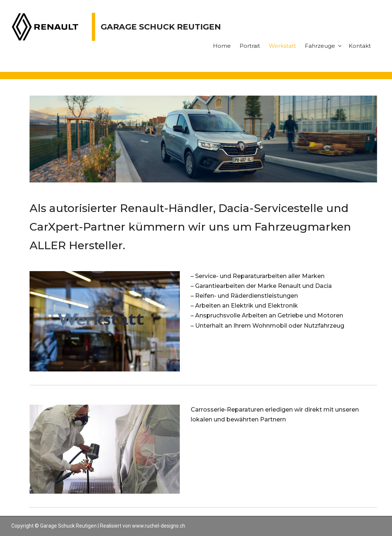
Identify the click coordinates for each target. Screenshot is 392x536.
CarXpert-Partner (77, 227)
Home (222, 46)
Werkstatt (282, 46)
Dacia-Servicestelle (271, 208)
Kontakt (360, 46)
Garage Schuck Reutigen (161, 27)
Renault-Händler (167, 208)
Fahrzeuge (320, 46)
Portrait (250, 46)
